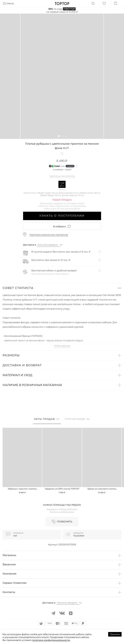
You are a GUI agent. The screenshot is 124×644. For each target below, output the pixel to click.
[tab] (47, 421)
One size (62, 184)
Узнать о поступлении (62, 216)
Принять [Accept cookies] (115, 634)
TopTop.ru (62, 4)
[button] (59, 136)
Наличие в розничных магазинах (49, 235)
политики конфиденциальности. (51, 640)
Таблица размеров (62, 177)
